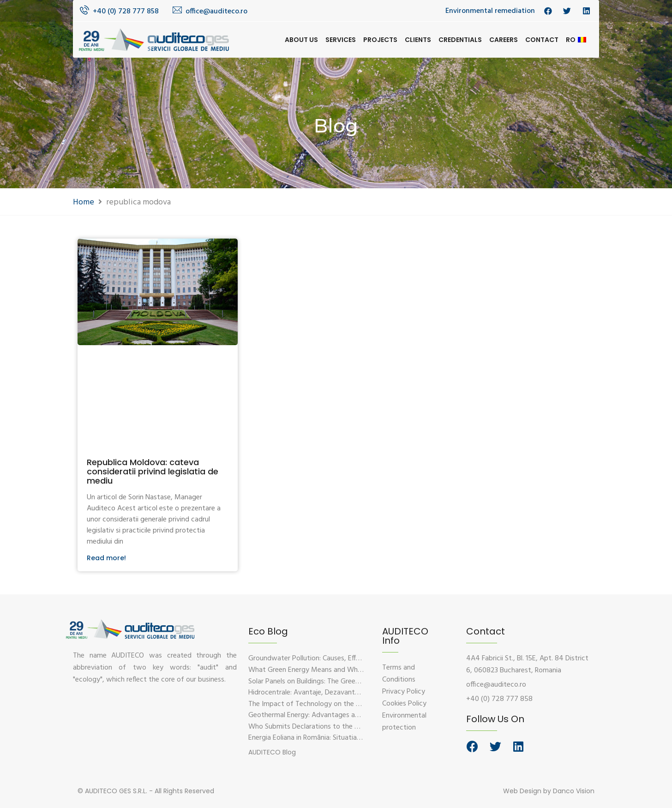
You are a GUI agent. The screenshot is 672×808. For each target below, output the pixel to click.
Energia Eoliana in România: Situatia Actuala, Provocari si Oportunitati (356, 738)
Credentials (460, 40)
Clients (418, 40)
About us (301, 40)
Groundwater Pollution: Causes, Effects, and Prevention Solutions (350, 658)
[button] (272, 752)
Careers (504, 40)
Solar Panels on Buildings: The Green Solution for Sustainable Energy (353, 682)
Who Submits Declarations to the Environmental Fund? (333, 727)
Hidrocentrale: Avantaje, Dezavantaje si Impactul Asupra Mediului (350, 693)
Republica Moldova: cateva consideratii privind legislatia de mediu (153, 471)
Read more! (106, 558)
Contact (542, 40)
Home (84, 202)
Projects (380, 40)
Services (341, 40)
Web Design (522, 791)
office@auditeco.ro (216, 12)
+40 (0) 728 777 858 (126, 12)
